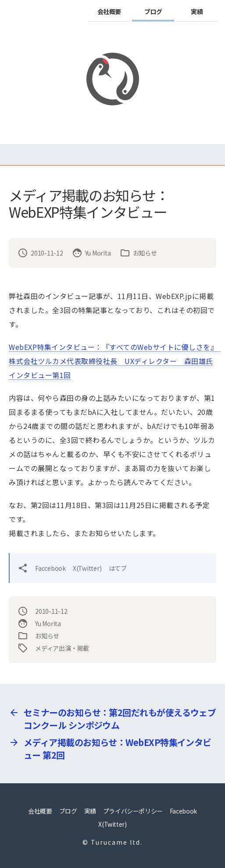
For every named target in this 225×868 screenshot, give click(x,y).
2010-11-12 (47, 253)
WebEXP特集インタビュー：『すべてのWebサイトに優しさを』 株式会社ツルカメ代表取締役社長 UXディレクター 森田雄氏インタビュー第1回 (115, 361)
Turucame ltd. (117, 842)
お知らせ (145, 253)
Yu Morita (98, 253)
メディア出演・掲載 (62, 648)
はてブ (118, 568)
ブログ (153, 11)
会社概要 (109, 11)
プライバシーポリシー (133, 811)
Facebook (183, 811)
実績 (197, 11)
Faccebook (50, 568)
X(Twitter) (87, 568)
